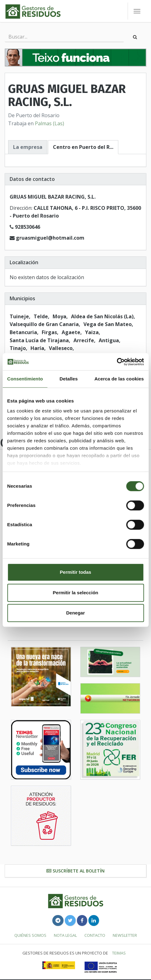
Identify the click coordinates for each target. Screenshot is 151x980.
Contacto (95, 935)
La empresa (28, 147)
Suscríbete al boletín (75, 871)
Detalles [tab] (68, 379)
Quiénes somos (30, 935)
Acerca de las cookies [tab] (119, 379)
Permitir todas (75, 572)
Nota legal (65, 935)
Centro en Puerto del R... (83, 147)
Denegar (75, 613)
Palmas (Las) (50, 123)
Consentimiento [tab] (25, 379)
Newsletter (125, 935)
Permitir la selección (76, 593)
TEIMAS (119, 953)
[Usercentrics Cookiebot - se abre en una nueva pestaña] (117, 362)
